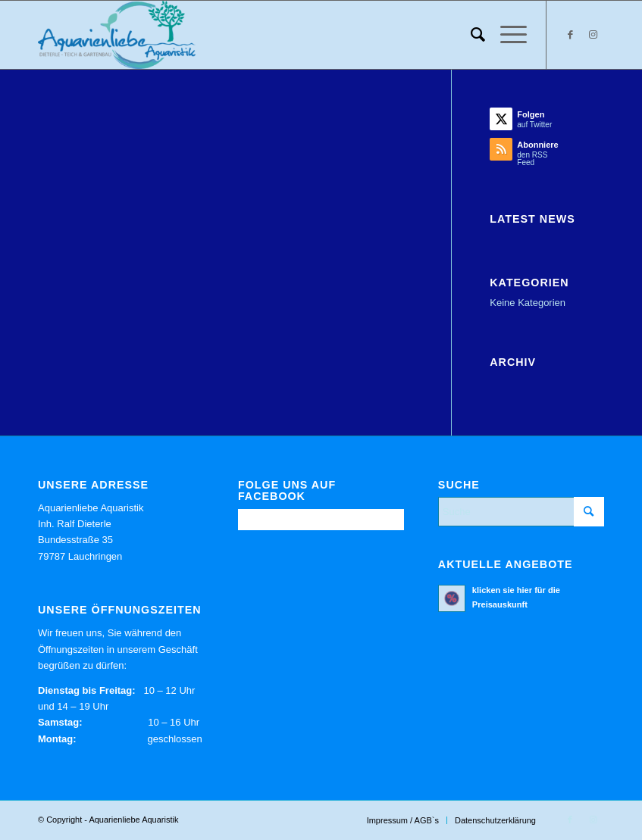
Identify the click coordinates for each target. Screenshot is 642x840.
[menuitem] (470, 35)
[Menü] (506, 35)
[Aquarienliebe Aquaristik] (117, 35)
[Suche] (470, 35)
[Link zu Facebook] (570, 35)
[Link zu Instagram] (593, 35)
